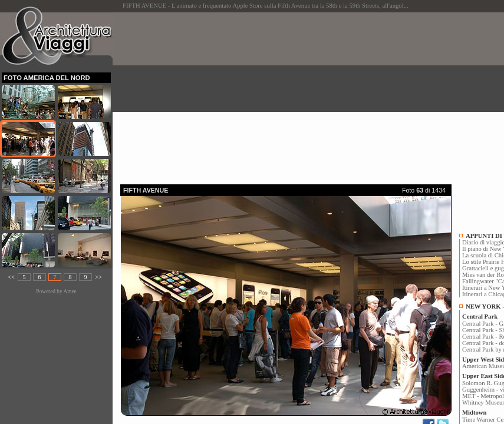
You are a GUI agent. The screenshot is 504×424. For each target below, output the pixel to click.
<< (11, 277)
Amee (70, 291)
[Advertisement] (312, 95)
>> (98, 277)
